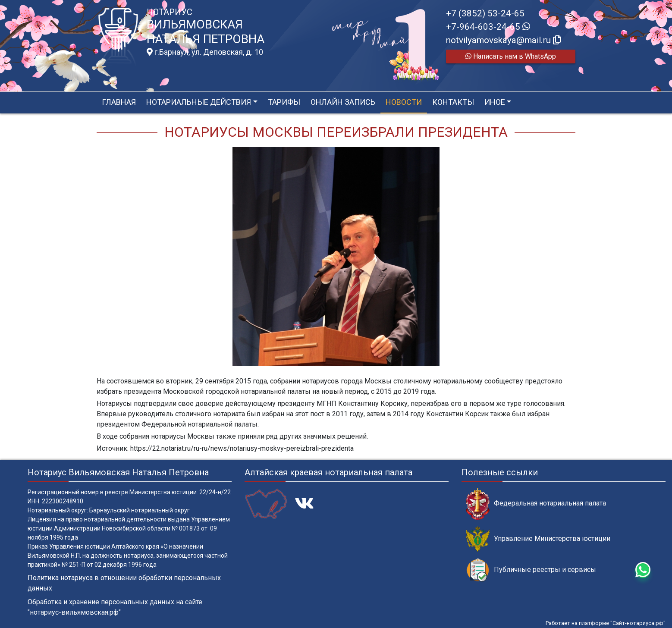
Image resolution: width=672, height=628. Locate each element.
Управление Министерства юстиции (538, 539)
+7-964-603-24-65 (488, 27)
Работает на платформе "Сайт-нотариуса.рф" (606, 623)
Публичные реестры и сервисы (531, 570)
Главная (119, 102)
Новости (404, 102)
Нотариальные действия (199, 102)
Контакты (453, 102)
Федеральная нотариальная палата (536, 504)
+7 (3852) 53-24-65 (485, 13)
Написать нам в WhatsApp (511, 56)
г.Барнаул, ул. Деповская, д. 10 (205, 52)
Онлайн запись (343, 102)
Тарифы (284, 102)
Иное (495, 102)
